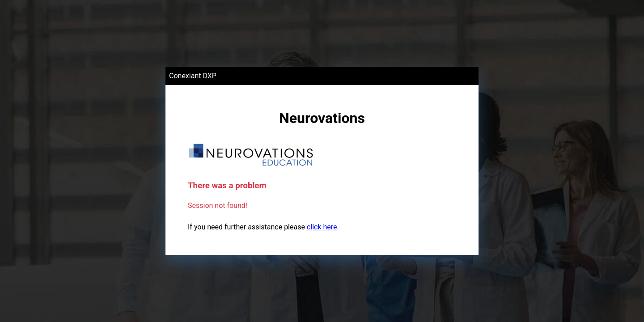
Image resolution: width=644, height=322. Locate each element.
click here (322, 227)
